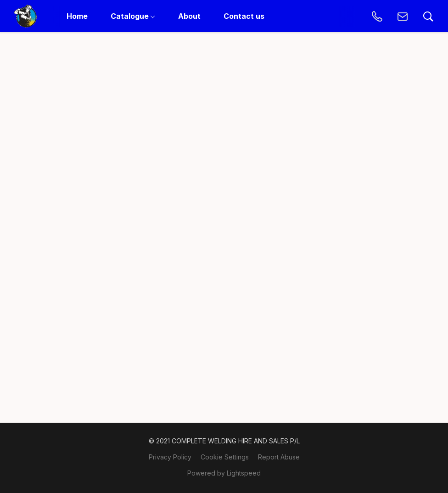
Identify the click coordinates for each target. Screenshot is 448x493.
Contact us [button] (244, 16)
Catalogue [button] (133, 16)
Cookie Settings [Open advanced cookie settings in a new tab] (225, 457)
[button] (25, 16)
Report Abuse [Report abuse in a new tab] (279, 457)
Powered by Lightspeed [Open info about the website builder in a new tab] (224, 473)
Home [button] (77, 16)
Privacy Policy (170, 457)
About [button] (189, 16)
